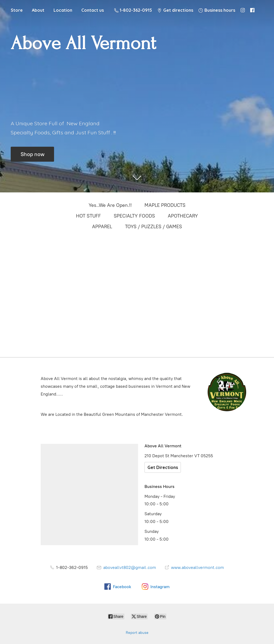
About (38, 10)
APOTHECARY (183, 216)
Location (63, 10)
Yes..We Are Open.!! (110, 205)
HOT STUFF (88, 216)
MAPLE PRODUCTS (165, 205)
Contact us (93, 10)
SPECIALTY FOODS (134, 216)
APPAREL (102, 227)
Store (17, 10)
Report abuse (137, 633)
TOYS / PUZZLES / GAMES (153, 227)
